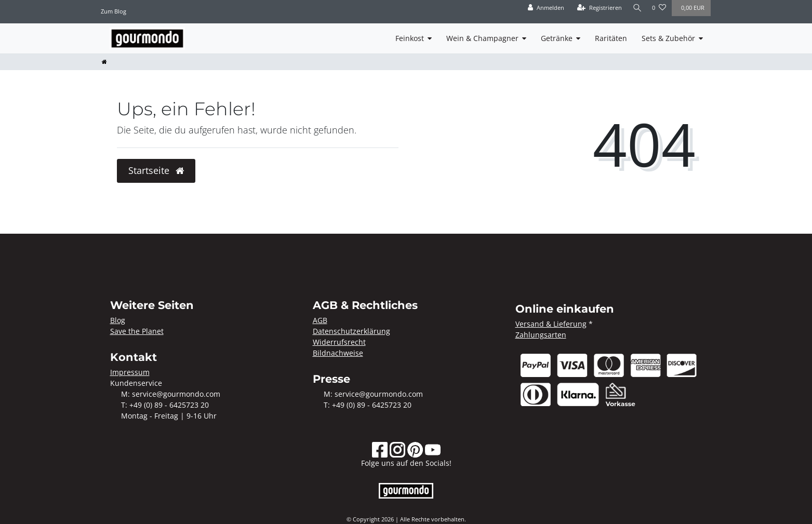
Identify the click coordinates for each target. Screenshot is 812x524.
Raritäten (611, 38)
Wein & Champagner (482, 38)
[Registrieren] (597, 8)
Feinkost (410, 38)
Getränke (557, 38)
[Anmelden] (544, 8)
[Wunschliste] (659, 8)
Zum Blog (114, 11)
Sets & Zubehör (668, 38)
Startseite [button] (156, 170)
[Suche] (636, 8)
